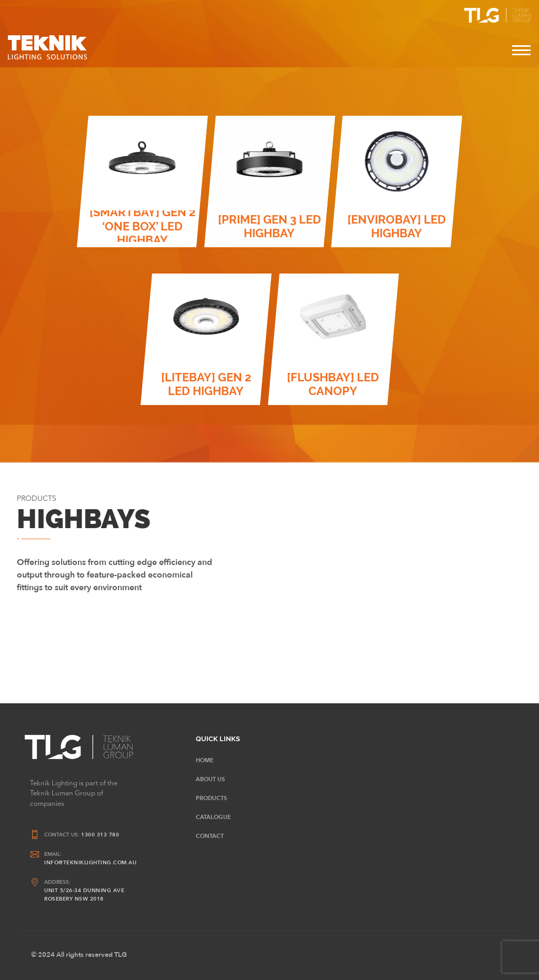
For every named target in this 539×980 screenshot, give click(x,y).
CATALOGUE (213, 817)
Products (211, 798)
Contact (210, 836)
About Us (210, 779)
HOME (205, 760)
